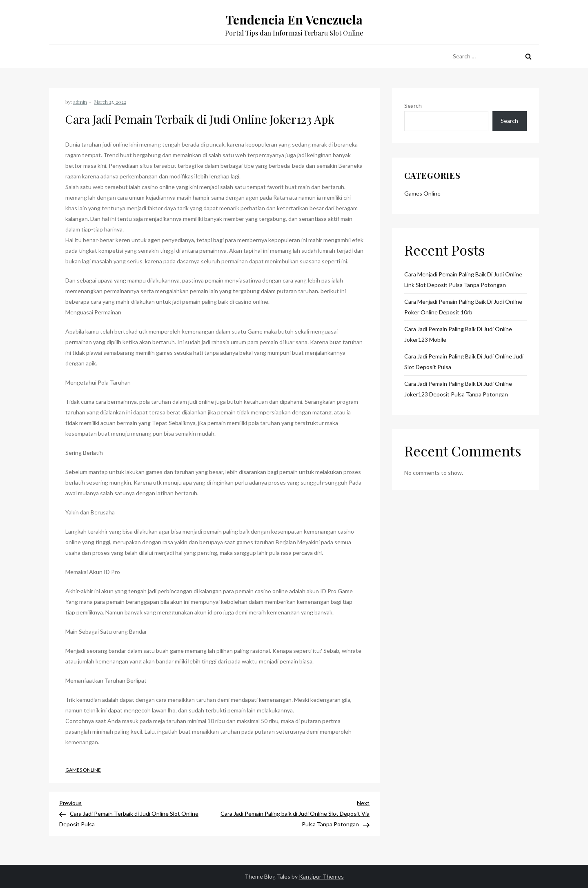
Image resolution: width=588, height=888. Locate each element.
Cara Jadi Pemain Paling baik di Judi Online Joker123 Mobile (458, 334)
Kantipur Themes (321, 876)
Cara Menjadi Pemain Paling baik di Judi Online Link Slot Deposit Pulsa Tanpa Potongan (463, 279)
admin (80, 102)
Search (413, 106)
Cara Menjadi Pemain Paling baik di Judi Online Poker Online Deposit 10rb (463, 307)
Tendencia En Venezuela (294, 20)
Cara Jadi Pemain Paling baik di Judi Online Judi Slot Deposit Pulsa (464, 362)
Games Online (83, 770)
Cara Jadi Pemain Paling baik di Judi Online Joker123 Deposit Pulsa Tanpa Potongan (458, 389)
